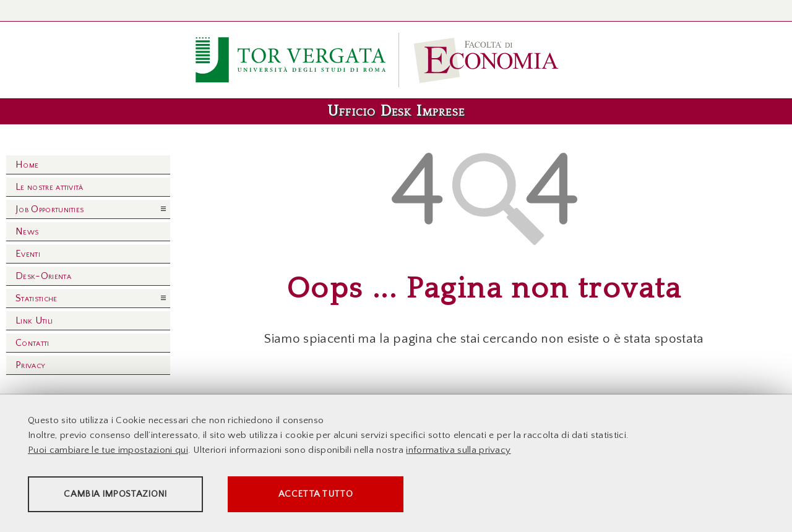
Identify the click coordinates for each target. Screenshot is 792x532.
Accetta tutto (348, 495)
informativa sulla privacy (458, 451)
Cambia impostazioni (125, 495)
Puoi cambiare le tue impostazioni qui (108, 451)
